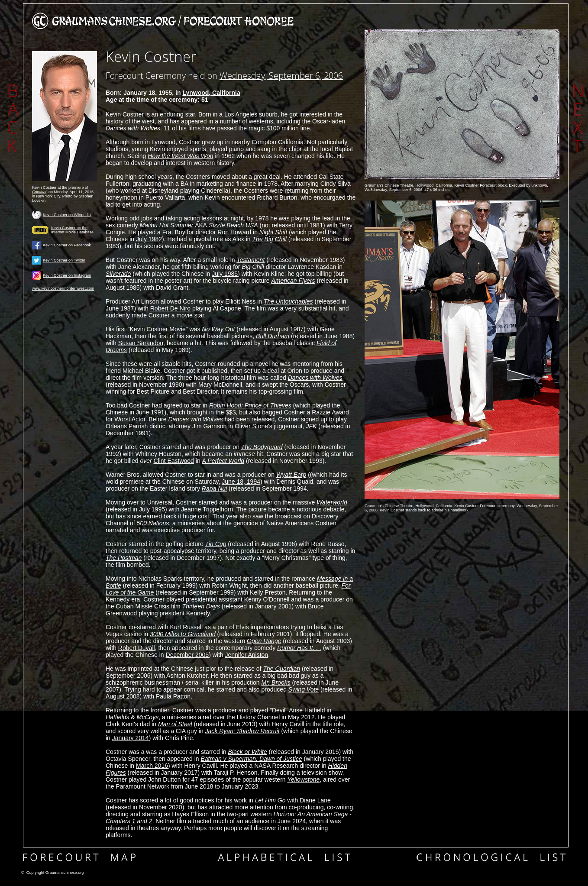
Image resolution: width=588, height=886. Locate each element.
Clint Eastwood (174, 461)
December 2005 (187, 655)
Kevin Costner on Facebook (67, 245)
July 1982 (149, 239)
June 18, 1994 (241, 482)
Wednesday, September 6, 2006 (281, 76)
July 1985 (225, 274)
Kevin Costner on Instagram (67, 275)
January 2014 (131, 738)
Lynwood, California (211, 93)
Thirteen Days (201, 606)
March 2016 (152, 766)
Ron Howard (234, 232)
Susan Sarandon (141, 343)
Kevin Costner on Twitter (64, 260)
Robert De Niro (170, 308)
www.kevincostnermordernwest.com (63, 288)
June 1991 (150, 412)
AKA (199, 225)
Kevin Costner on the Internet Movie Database (72, 230)
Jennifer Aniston (247, 655)
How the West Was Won (180, 156)
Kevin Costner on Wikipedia (67, 215)
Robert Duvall (137, 648)
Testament (250, 260)
